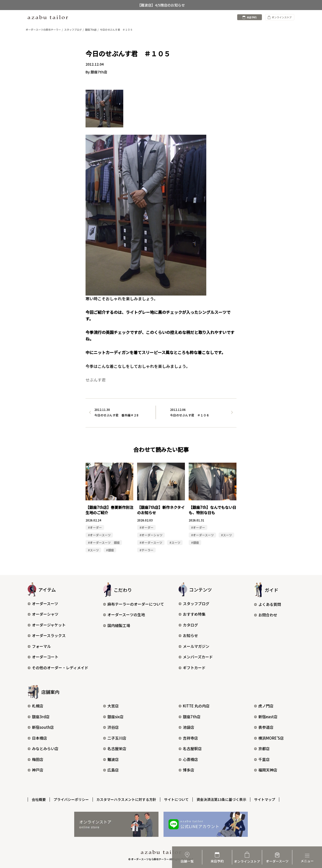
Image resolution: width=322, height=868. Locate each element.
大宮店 (111, 706)
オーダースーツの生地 (124, 615)
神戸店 (35, 770)
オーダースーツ (43, 604)
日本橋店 (37, 738)
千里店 (262, 759)
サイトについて (177, 799)
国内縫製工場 (117, 625)
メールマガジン (194, 646)
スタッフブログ (194, 604)
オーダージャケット (47, 625)
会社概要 (39, 799)
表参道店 (264, 727)
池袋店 (186, 727)
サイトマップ (265, 799)
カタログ (188, 625)
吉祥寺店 (188, 738)
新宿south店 (41, 727)
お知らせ (188, 636)
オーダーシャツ (43, 614)
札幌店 (35, 706)
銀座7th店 (190, 717)
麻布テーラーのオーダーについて (134, 604)
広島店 (111, 770)
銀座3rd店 (39, 717)
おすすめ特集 (192, 614)
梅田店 (35, 759)
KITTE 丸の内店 (194, 706)
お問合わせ (266, 615)
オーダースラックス (47, 636)
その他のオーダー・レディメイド (58, 668)
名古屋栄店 (115, 749)
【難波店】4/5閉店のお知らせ (161, 5)
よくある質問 (268, 604)
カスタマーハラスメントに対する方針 (127, 799)
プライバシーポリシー (71, 799)
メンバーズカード (196, 657)
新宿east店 (266, 717)
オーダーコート (43, 657)
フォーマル (39, 646)
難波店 (111, 759)
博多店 (186, 770)
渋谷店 (111, 727)
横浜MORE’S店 (269, 738)
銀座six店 (113, 717)
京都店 (262, 749)
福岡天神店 (266, 770)
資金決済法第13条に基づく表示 (222, 799)
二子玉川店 (115, 738)
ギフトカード (192, 668)
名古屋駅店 (190, 749)
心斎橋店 (188, 759)
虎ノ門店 (264, 706)
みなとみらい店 (43, 749)
